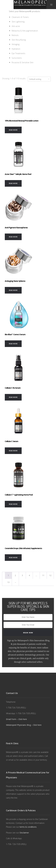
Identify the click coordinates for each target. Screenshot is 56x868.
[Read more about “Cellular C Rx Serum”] (13, 397)
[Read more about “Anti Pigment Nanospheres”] (13, 237)
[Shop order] (39, 79)
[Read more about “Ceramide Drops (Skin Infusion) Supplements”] (13, 558)
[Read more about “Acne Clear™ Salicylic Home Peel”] (13, 183)
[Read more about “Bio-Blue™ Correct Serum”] (13, 344)
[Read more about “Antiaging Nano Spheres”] (13, 290)
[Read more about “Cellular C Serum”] (13, 451)
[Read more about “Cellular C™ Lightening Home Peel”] (13, 504)
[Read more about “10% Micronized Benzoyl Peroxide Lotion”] (13, 130)
